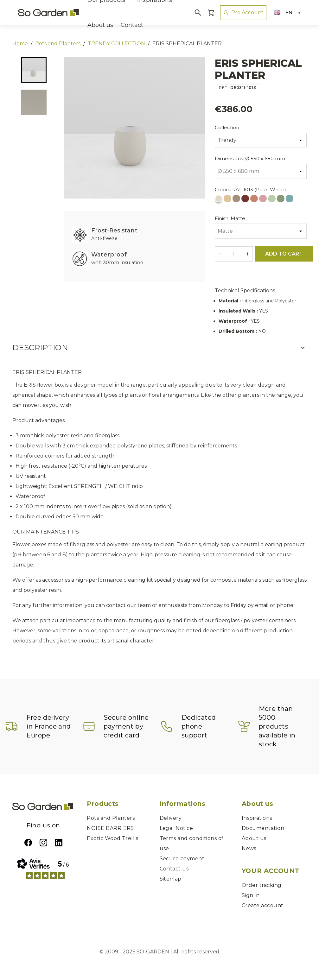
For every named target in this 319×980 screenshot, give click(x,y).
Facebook (28, 843)
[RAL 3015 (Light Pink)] (264, 200)
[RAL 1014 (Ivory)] (228, 200)
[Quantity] (234, 254)
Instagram (43, 843)
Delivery (171, 818)
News (249, 848)
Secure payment (182, 859)
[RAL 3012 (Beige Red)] (255, 200)
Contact (132, 25)
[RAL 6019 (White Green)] (272, 200)
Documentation (263, 828)
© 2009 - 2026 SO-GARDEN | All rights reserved (159, 952)
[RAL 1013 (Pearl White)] (219, 200)
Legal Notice (176, 828)
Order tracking (262, 885)
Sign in (251, 895)
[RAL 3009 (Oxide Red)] (246, 200)
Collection (227, 127)
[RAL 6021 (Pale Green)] (281, 200)
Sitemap (171, 879)
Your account (271, 871)
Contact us (174, 869)
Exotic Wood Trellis (112, 838)
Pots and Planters (111, 818)
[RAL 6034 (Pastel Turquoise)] (290, 200)
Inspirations (257, 818)
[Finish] (261, 231)
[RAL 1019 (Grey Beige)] (237, 200)
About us (100, 25)
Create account (263, 905)
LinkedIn (59, 843)
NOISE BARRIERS (110, 828)
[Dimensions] (261, 171)
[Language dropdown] (288, 13)
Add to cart (284, 254)
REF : (224, 88)
